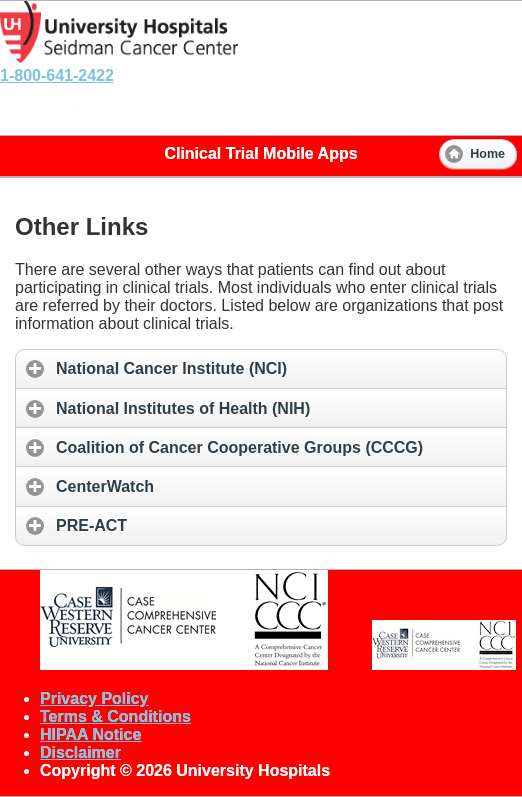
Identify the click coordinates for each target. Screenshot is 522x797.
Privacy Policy (94, 698)
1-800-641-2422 (57, 75)
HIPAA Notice (90, 734)
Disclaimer (80, 752)
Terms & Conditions (115, 716)
